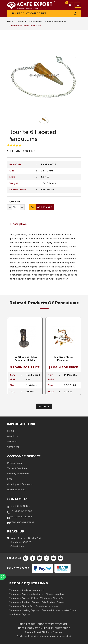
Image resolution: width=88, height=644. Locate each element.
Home (10, 22)
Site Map (12, 442)
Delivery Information (18, 474)
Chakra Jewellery (55, 594)
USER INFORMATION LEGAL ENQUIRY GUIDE (44, 628)
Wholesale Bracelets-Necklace (26, 594)
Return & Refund (16, 490)
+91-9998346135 (20, 506)
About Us (12, 436)
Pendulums (37, 22)
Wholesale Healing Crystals (24, 610)
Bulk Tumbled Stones (53, 602)
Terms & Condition (17, 468)
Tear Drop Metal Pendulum (63, 359)
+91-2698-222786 (21, 511)
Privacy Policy (15, 463)
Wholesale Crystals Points (24, 598)
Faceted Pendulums (57, 22)
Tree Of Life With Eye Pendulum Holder (25, 359)
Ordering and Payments (20, 484)
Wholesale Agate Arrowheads (26, 590)
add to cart (40, 207)
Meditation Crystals (20, 614)
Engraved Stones (51, 610)
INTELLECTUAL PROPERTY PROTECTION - (44, 624)
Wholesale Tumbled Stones (24, 602)
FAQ (10, 479)
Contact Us (48, 190)
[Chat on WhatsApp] (3, 577)
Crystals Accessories (47, 606)
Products (22, 22)
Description (18, 224)
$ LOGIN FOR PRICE (23, 151)
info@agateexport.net (22, 522)
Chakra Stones (70, 610)
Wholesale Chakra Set (52, 598)
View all (44, 406)
